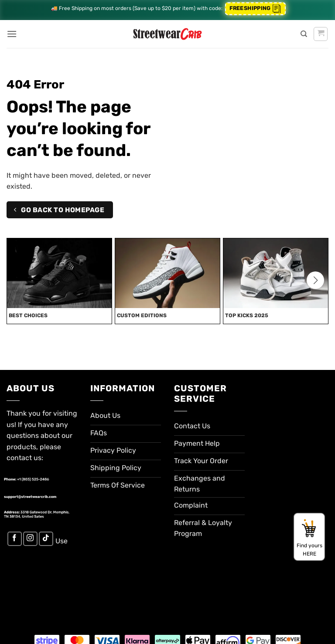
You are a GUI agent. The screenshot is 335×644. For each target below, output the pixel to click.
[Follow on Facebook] (15, 539)
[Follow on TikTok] (46, 539)
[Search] (304, 34)
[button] (12, 34)
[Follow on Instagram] (30, 539)
